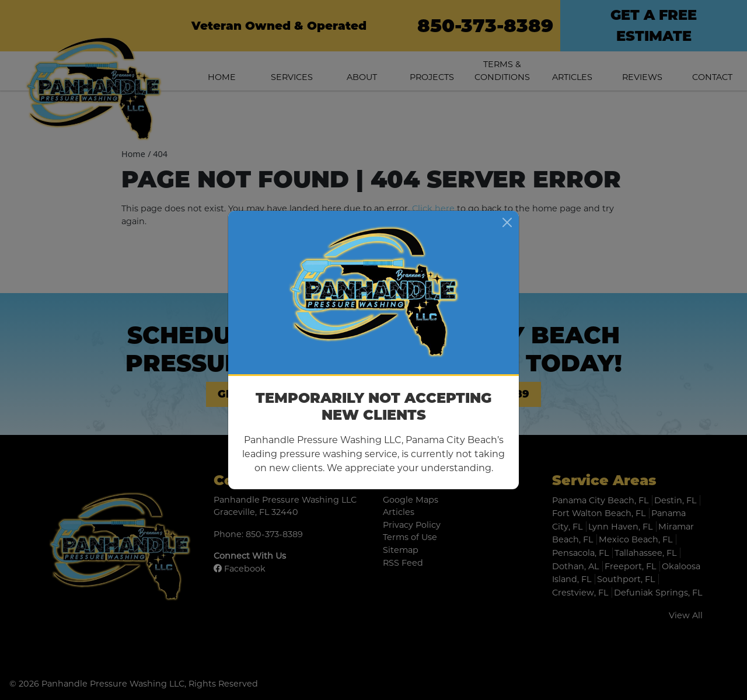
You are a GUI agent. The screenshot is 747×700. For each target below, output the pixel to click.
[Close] (507, 222)
